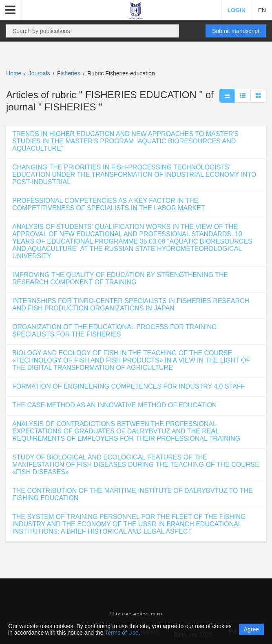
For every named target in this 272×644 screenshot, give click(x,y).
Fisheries (70, 73)
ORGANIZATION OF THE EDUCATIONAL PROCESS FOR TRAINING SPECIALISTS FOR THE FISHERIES (114, 331)
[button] (10, 10)
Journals (39, 73)
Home (14, 73)
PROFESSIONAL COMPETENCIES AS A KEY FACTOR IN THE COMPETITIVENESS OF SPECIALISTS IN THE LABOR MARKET (109, 204)
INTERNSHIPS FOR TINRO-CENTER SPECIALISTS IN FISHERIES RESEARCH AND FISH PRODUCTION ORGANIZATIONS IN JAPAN (131, 304)
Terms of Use (122, 633)
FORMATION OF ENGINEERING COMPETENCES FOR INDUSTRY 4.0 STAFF (128, 386)
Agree (251, 629)
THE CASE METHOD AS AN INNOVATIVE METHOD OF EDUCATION (114, 405)
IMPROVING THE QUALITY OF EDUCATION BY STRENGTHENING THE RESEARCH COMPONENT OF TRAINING (120, 278)
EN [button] (262, 10)
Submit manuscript (236, 31)
